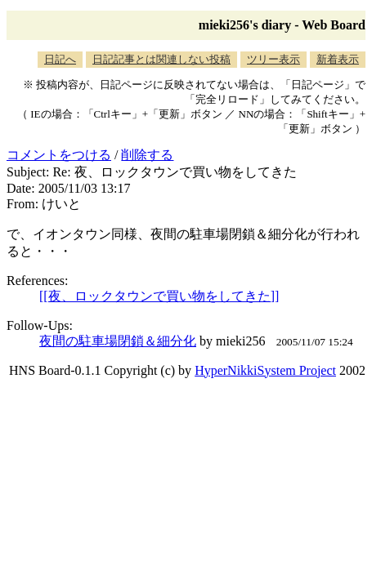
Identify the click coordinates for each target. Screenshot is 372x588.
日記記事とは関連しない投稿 (161, 59)
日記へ (60, 59)
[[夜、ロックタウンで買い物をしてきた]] (159, 296)
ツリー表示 (273, 59)
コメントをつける (59, 155)
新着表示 (338, 59)
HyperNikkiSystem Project (265, 370)
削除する (147, 155)
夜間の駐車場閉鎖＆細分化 (118, 341)
